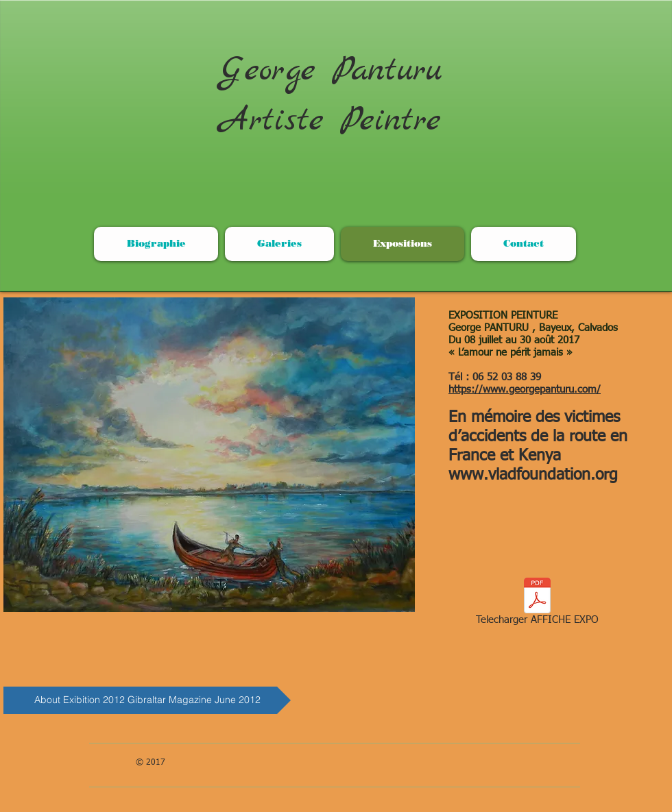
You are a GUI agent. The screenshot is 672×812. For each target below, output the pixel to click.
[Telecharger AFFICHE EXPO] (537, 604)
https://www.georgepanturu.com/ (525, 390)
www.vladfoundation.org (533, 475)
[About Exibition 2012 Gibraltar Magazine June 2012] (147, 700)
